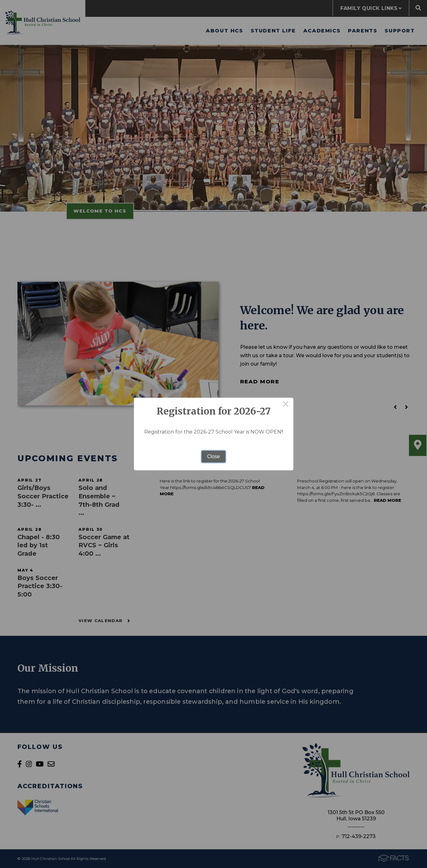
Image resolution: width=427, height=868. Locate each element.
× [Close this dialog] (286, 405)
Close (213, 456)
